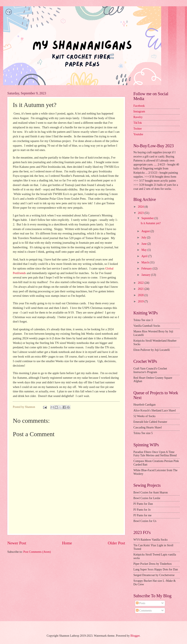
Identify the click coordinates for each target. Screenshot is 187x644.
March (146, 262)
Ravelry (138, 117)
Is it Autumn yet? (151, 223)
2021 (141, 289)
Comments (144, 611)
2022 (141, 283)
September (148, 218)
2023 (141, 213)
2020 (141, 295)
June (144, 244)
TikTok (138, 123)
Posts (141, 603)
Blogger (135, 636)
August (146, 231)
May (144, 250)
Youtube (138, 134)
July (144, 237)
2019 (141, 301)
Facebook (139, 106)
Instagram (139, 111)
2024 (141, 207)
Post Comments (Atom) (37, 552)
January (146, 275)
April (145, 256)
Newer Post (17, 543)
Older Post (116, 543)
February (147, 269)
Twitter (138, 129)
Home (67, 543)
